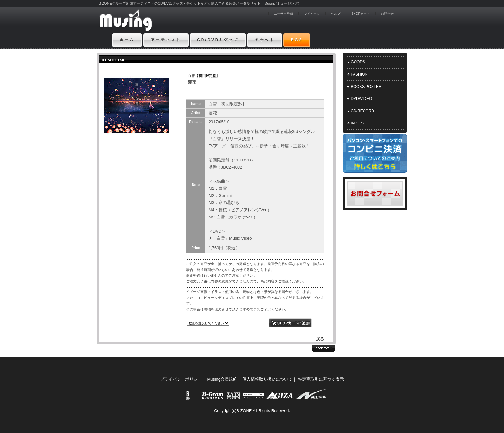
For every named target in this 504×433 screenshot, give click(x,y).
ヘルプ (336, 14)
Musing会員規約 (222, 379)
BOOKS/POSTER (366, 87)
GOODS (358, 62)
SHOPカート (361, 14)
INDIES (357, 123)
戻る (320, 339)
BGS (297, 40)
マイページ (312, 14)
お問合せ (387, 14)
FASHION (359, 74)
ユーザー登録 (283, 14)
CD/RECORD (362, 111)
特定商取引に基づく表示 (321, 379)
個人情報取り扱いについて (267, 379)
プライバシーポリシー (181, 379)
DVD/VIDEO (361, 99)
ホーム (127, 40)
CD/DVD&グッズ (218, 40)
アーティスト (166, 40)
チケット (265, 40)
